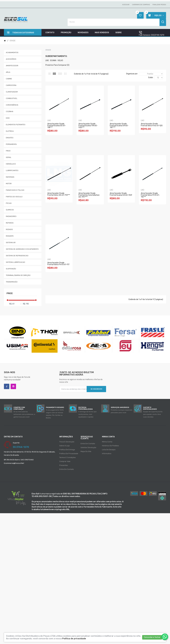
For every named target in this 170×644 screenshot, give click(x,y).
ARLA (8, 72)
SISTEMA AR (11, 243)
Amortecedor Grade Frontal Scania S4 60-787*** (123, 126)
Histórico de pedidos (110, 446)
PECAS (9, 203)
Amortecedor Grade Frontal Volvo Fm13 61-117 (123, 265)
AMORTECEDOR (12, 66)
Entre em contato (67, 469)
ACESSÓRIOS (11, 59)
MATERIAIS (10, 177)
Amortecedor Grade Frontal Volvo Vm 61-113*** (91, 195)
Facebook (7, 386)
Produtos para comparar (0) (57, 65)
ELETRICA (10, 131)
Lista (66, 74)
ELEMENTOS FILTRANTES (16, 125)
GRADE (13, 41)
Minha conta (107, 442)
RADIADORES (11, 216)
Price (10, 293)
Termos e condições (68, 457)
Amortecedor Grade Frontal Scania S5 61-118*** (59, 126)
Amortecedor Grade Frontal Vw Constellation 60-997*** (124, 195)
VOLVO (60, 60)
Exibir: (151, 78)
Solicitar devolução (88, 447)
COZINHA (10, 111)
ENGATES (10, 138)
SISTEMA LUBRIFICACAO (15, 262)
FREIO (8, 151)
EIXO (8, 118)
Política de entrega (67, 450)
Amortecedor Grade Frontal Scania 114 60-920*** (91, 126)
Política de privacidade (69, 454)
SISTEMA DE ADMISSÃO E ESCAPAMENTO (22, 249)
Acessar (126, 5)
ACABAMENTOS (12, 52)
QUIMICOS (10, 210)
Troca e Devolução (67, 442)
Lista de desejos (109, 450)
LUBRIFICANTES (12, 170)
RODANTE (10, 236)
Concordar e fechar (152, 637)
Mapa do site (86, 451)
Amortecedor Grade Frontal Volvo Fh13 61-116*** (91, 265)
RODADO (9, 229)
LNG (47, 60)
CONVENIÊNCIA (12, 105)
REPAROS (10, 223)
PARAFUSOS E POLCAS (15, 190)
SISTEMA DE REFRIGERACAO (17, 256)
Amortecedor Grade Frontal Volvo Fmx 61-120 (59, 195)
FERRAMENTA (11, 144)
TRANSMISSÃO (12, 282)
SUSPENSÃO (11, 269)
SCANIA (53, 60)
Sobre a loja (64, 446)
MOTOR (9, 184)
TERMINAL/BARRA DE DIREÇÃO (18, 275)
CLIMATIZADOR (12, 92)
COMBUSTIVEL (12, 98)
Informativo (107, 454)
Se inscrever (96, 389)
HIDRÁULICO (11, 164)
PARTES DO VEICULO (14, 197)
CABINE (9, 79)
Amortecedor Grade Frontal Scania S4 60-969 (59, 265)
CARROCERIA (11, 85)
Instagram (13, 386)
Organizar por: (132, 74)
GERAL (9, 157)
